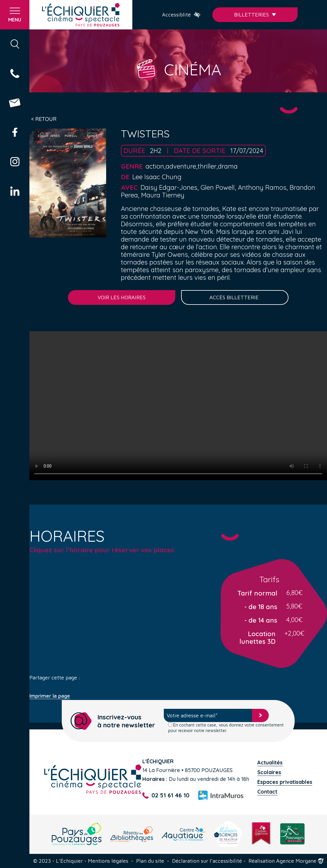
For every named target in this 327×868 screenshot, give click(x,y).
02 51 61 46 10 (166, 795)
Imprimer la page (50, 696)
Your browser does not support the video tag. (178, 406)
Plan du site (150, 861)
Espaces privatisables (285, 782)
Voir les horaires (122, 297)
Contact (267, 792)
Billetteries (255, 15)
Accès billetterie (235, 297)
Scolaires (269, 772)
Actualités (270, 763)
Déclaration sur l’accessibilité (207, 861)
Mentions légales (108, 861)
